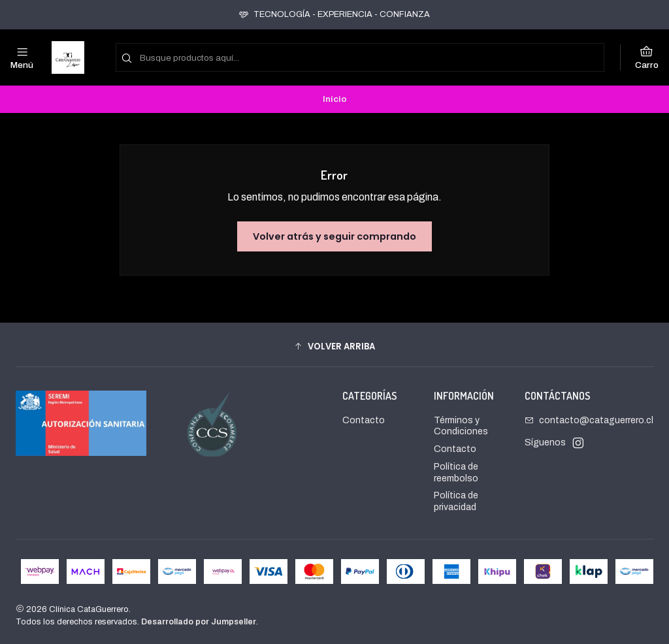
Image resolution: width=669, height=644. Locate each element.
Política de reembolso (456, 473)
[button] (334, 346)
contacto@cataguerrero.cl (589, 420)
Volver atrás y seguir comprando (334, 236)
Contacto (364, 420)
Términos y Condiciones (461, 426)
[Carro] (647, 57)
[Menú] (22, 57)
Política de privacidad (456, 501)
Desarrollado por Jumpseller (199, 622)
